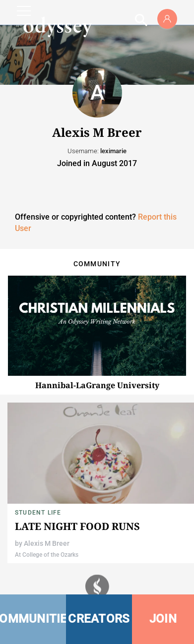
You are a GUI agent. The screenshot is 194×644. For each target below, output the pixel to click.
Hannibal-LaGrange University (97, 385)
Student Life (38, 513)
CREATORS (99, 619)
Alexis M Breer (47, 543)
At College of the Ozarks (47, 555)
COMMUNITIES (33, 619)
